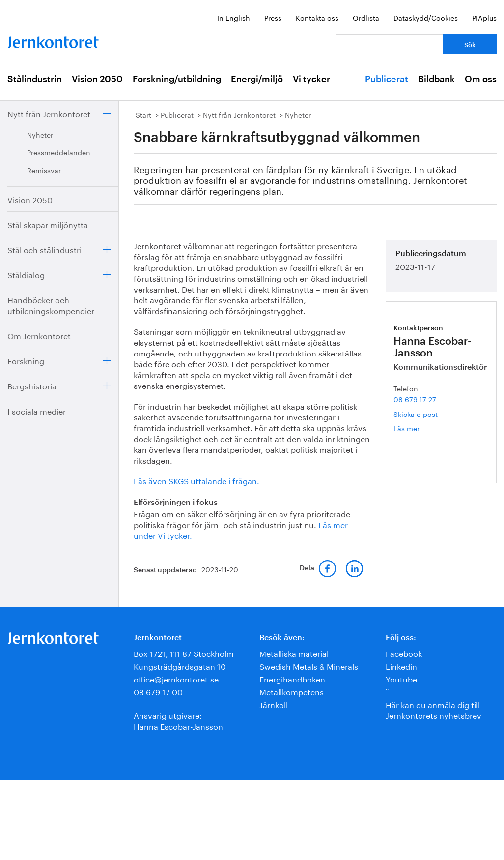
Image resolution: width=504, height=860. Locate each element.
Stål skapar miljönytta (48, 224)
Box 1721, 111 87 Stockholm (184, 653)
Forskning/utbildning (177, 79)
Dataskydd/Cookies (426, 17)
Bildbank (436, 79)
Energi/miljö (257, 79)
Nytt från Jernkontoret (49, 113)
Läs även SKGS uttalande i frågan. (196, 480)
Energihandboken (292, 678)
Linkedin (401, 666)
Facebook (404, 653)
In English (234, 17)
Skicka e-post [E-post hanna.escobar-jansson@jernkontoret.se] (416, 414)
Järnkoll (274, 704)
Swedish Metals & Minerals (309, 666)
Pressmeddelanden (59, 152)
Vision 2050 (97, 79)
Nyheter (40, 134)
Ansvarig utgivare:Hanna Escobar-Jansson (178, 720)
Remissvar (44, 170)
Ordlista (366, 17)
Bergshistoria (32, 385)
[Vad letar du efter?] (390, 44)
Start (143, 114)
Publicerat (387, 79)
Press (273, 17)
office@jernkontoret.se (176, 678)
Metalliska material (294, 653)
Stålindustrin (35, 79)
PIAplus (484, 17)
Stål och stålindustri (44, 249)
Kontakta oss (317, 17)
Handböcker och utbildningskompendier (51, 305)
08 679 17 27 (415, 399)
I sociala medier (37, 410)
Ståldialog (26, 274)
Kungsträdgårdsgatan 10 (180, 666)
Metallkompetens (292, 691)
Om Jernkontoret (39, 335)
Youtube (401, 678)
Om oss (481, 79)
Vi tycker (311, 79)
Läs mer (421, 428)
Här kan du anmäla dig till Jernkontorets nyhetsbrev (434, 709)
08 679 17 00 (158, 691)
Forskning (26, 360)
